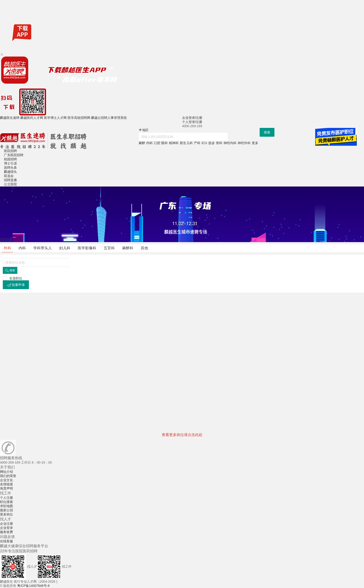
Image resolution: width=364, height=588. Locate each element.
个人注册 (6, 498)
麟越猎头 (10, 172)
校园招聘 (10, 159)
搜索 (267, 132)
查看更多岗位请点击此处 (182, 435)
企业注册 (6, 524)
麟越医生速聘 (10, 118)
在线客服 (6, 541)
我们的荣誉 (8, 476)
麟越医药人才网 (32, 118)
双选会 (9, 176)
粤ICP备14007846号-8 (33, 586)
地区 (143, 130)
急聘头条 (10, 168)
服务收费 (6, 532)
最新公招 (6, 510)
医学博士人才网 (55, 118)
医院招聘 (10, 151)
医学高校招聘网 (79, 118)
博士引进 (10, 163)
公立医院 (10, 184)
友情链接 (6, 484)
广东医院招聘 (14, 155)
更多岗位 (6, 514)
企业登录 (6, 528)
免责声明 (6, 488)
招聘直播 (10, 180)
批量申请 (16, 285)
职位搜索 (6, 502)
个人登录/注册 (192, 122)
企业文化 (6, 480)
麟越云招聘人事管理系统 (109, 118)
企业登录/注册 (192, 118)
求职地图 (6, 506)
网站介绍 (6, 472)
